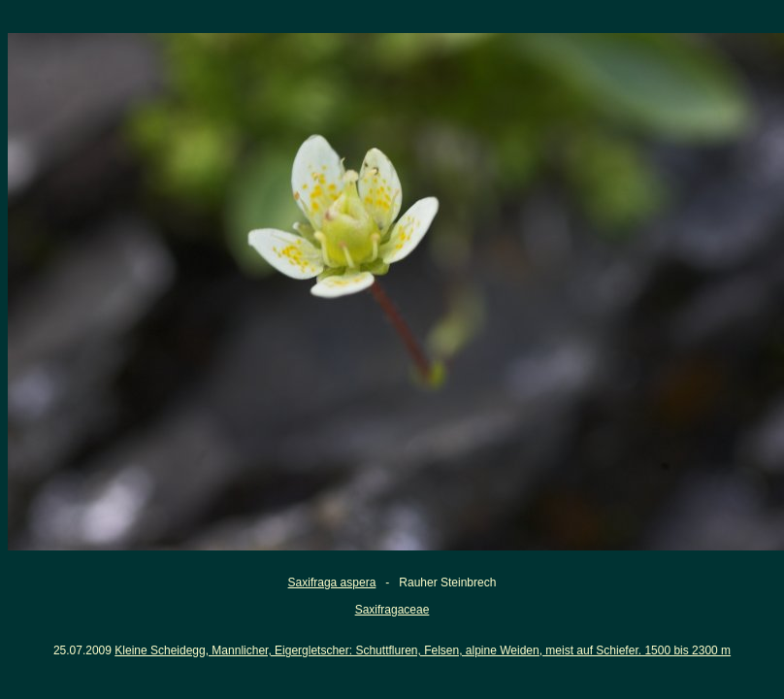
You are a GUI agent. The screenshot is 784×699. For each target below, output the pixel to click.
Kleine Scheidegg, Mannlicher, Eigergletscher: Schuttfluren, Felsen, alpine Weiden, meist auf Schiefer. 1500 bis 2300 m (423, 650)
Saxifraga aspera (332, 582)
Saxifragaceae (392, 610)
